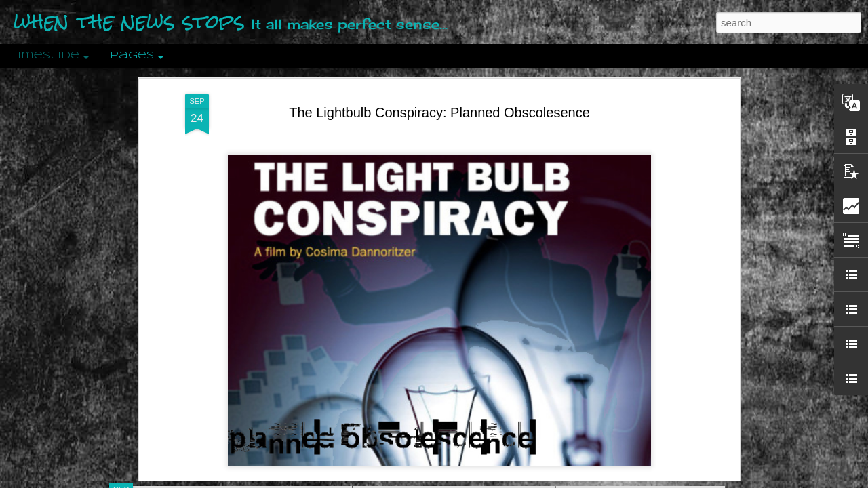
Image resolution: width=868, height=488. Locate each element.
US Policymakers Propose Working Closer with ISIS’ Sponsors (698, 408)
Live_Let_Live (410, 330)
